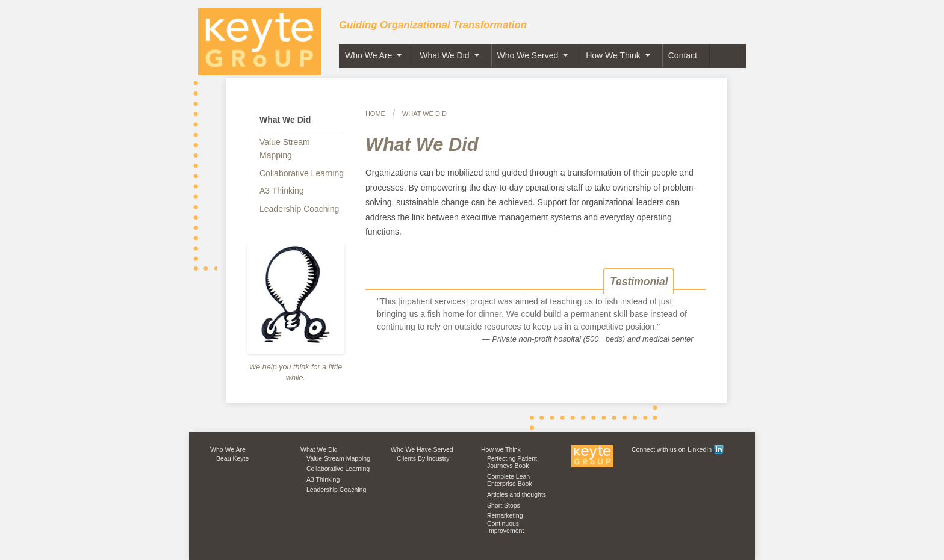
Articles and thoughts (517, 494)
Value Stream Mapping (285, 149)
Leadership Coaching (299, 209)
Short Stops (504, 505)
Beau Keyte (232, 458)
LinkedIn (706, 449)
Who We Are (368, 55)
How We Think (613, 55)
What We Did (444, 55)
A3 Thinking (282, 191)
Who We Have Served (422, 449)
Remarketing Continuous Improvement (505, 523)
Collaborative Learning (302, 173)
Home (375, 114)
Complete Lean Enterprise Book (510, 480)
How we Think (501, 449)
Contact (683, 55)
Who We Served (528, 55)
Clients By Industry (423, 458)
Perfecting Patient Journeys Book (512, 462)
